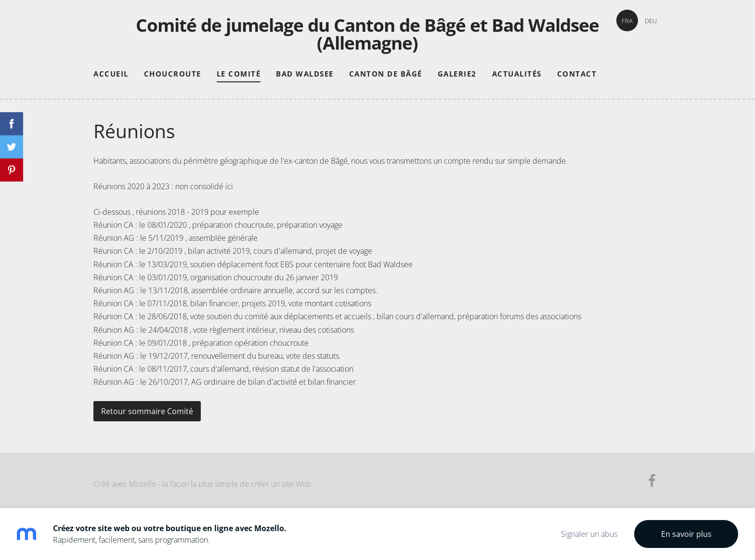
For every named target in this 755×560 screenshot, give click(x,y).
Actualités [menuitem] (517, 74)
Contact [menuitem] (577, 74)
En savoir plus (686, 534)
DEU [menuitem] (651, 21)
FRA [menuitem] (627, 21)
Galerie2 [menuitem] (457, 74)
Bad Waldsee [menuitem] (305, 74)
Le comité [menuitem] (239, 74)
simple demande (537, 161)
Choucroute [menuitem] (173, 74)
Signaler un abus (589, 534)
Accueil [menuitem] (111, 74)
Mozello (143, 484)
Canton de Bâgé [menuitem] (386, 74)
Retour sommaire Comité (147, 411)
